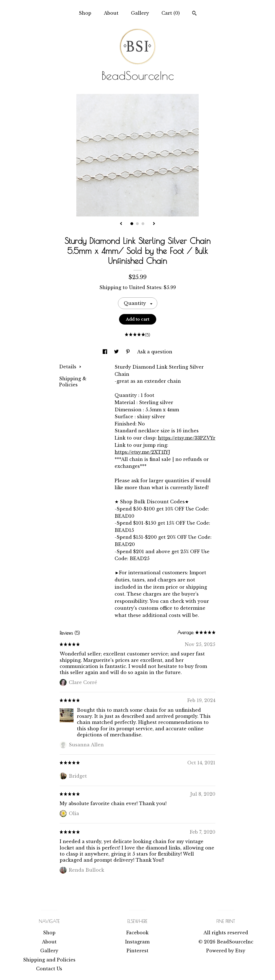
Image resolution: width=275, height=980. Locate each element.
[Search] (194, 14)
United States (145, 287)
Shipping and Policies (49, 960)
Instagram (137, 942)
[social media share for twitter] (117, 352)
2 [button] (137, 224)
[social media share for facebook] (106, 352)
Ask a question (155, 352)
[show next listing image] (154, 224)
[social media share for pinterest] (129, 352)
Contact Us (49, 969)
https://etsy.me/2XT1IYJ (142, 452)
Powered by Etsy (226, 951)
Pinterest (137, 951)
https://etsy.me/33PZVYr (187, 438)
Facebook (137, 933)
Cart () (171, 13)
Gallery (140, 13)
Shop (85, 13)
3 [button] (143, 224)
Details (70, 367)
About (111, 13)
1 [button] (132, 224)
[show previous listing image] (121, 224)
